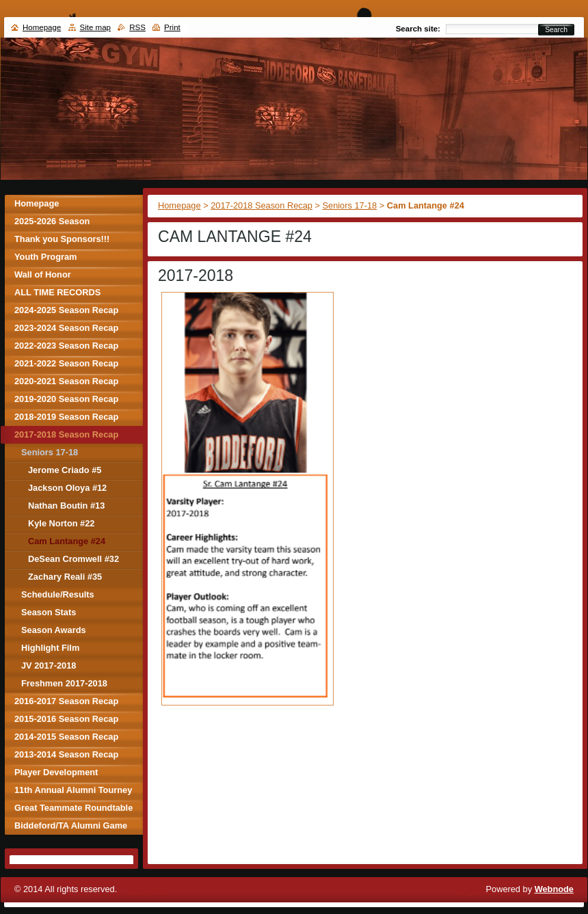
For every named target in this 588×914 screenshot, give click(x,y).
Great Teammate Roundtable (73, 808)
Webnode (554, 889)
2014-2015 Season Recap (66, 737)
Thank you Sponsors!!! (62, 239)
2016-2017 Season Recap (66, 701)
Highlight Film (50, 648)
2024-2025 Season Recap (66, 310)
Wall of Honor (43, 274)
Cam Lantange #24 (67, 541)
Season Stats (49, 612)
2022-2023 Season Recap (66, 346)
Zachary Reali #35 (65, 577)
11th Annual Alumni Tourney (73, 790)
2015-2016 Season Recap (66, 719)
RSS (137, 27)
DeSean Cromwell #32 (73, 559)
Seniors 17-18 (350, 205)
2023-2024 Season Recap (66, 328)
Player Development (56, 772)
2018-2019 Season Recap (66, 417)
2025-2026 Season (52, 221)
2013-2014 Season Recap (66, 754)
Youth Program (45, 257)
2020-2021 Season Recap (66, 381)
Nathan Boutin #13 (66, 506)
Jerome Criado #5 (65, 470)
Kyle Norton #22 (61, 523)
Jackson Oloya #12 (67, 488)
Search (556, 30)
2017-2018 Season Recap (262, 205)
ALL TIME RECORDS (57, 292)
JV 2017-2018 (49, 666)
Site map (95, 27)
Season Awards (54, 630)
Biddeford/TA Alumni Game (71, 825)
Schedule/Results (58, 594)
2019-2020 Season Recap (66, 399)
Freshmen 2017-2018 (64, 683)
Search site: (418, 29)
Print (172, 27)
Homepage (179, 205)
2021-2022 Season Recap (66, 363)
